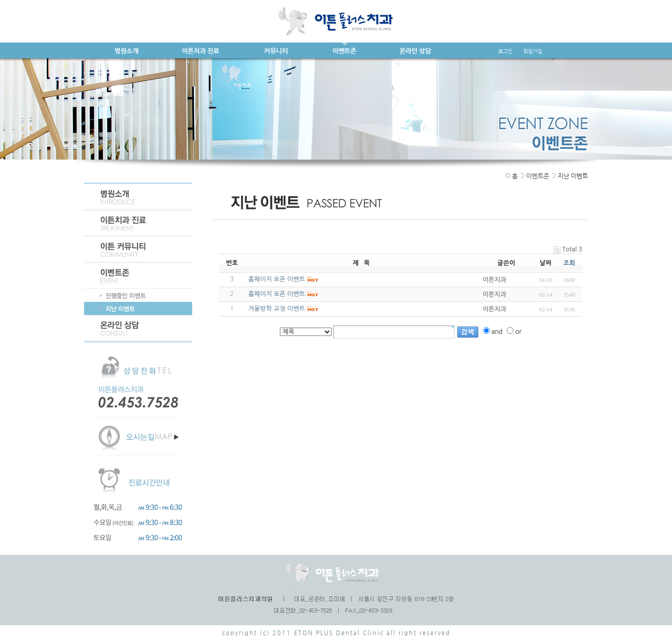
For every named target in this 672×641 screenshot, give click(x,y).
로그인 (505, 51)
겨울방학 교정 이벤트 (277, 309)
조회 (569, 263)
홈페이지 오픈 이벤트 (277, 279)
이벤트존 (538, 176)
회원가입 (533, 51)
